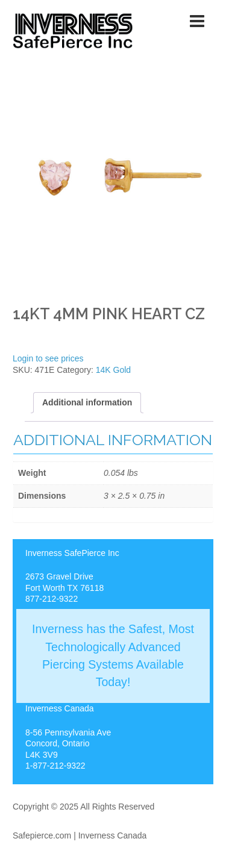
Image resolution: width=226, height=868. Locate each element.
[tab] (87, 402)
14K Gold (113, 370)
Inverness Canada (113, 835)
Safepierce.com (42, 835)
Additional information (87, 402)
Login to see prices (48, 358)
